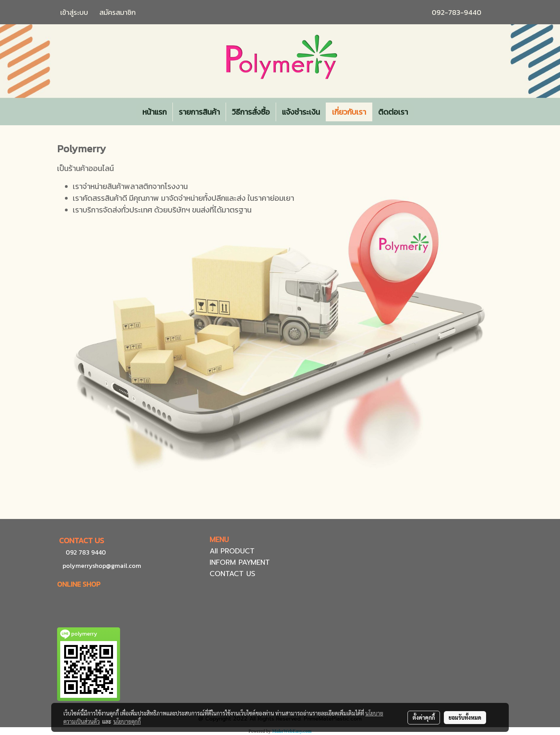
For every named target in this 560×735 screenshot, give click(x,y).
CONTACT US (232, 574)
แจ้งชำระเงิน (301, 112)
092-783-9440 (457, 12)
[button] (421, 112)
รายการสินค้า (199, 112)
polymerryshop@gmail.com (101, 566)
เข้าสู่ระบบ (74, 12)
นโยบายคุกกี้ (127, 721)
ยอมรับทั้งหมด (465, 717)
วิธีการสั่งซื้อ (251, 112)
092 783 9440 (86, 552)
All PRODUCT (232, 551)
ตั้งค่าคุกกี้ (424, 717)
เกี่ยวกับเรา (349, 112)
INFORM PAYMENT (240, 562)
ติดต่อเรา (393, 112)
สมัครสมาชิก (118, 12)
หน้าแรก (154, 112)
